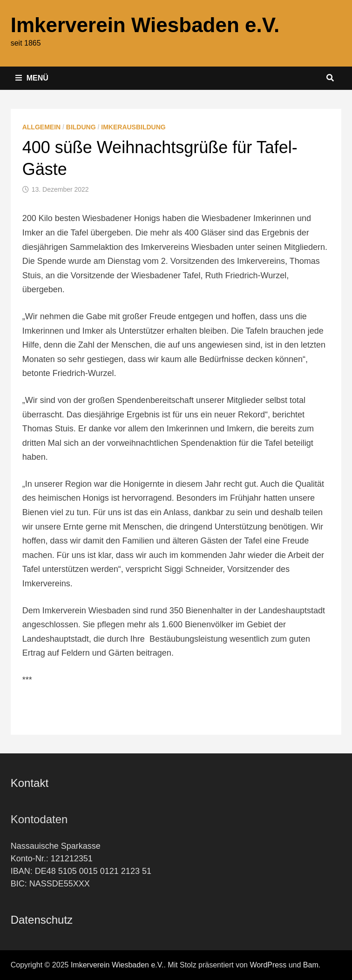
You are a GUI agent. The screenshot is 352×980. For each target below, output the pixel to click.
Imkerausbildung (133, 127)
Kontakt (30, 783)
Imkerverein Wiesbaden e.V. (145, 25)
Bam (311, 965)
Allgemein (41, 127)
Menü (32, 78)
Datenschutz (42, 920)
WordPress (268, 965)
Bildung (81, 127)
